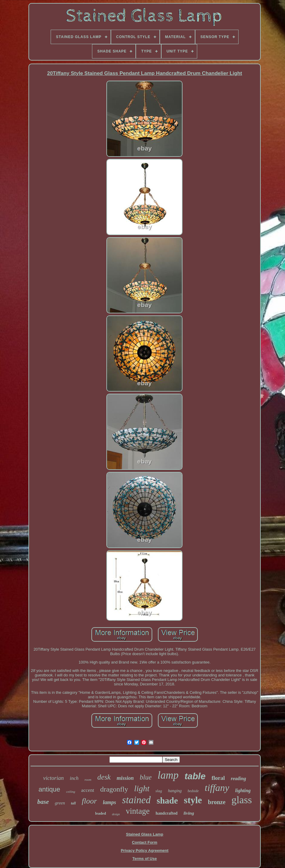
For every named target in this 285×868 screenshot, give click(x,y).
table (195, 776)
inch (74, 778)
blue (146, 777)
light (142, 788)
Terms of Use (145, 859)
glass (242, 800)
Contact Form (145, 842)
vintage (138, 811)
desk (104, 777)
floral (218, 778)
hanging (175, 791)
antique (49, 789)
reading (238, 779)
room (88, 780)
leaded (101, 813)
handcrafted (166, 813)
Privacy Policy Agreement (145, 850)
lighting (243, 790)
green (60, 803)
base (43, 802)
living (189, 813)
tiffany (217, 788)
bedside (193, 791)
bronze (217, 802)
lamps (109, 802)
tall (73, 803)
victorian (53, 778)
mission (125, 778)
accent (88, 790)
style (193, 800)
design (116, 814)
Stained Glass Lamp (144, 834)
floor (89, 801)
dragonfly (114, 789)
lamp (168, 775)
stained (136, 800)
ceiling (71, 792)
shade (167, 801)
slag (159, 791)
